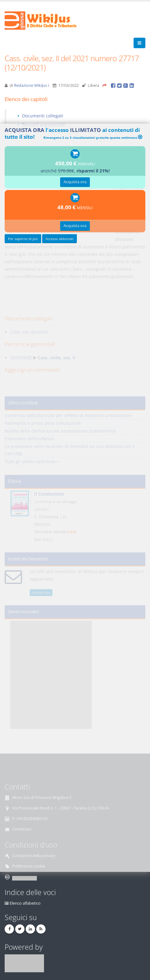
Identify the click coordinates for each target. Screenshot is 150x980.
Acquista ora (75, 182)
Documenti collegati (43, 116)
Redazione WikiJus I (32, 85)
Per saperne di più (23, 239)
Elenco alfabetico (25, 903)
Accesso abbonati (60, 239)
